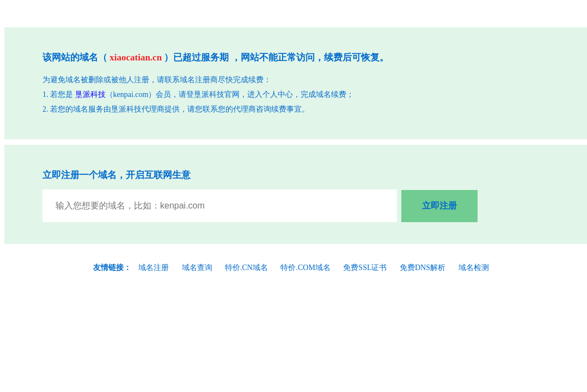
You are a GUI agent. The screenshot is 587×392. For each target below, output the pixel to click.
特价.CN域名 (246, 268)
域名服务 (88, 109)
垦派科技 (90, 94)
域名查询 (197, 268)
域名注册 (154, 268)
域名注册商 (199, 80)
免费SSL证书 (365, 268)
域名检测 (474, 268)
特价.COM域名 (305, 268)
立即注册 (439, 206)
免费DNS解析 (423, 268)
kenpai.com (131, 94)
